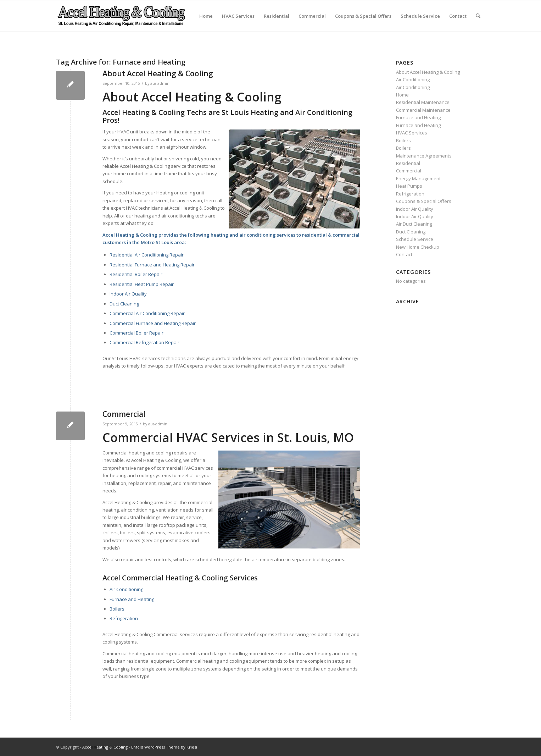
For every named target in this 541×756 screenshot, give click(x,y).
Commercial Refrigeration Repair (144, 342)
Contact (458, 16)
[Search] (478, 16)
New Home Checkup (418, 247)
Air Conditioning (126, 589)
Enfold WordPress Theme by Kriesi (164, 747)
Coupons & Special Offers (363, 16)
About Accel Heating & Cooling (158, 73)
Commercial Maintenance (423, 110)
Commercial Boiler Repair (136, 333)
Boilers (117, 609)
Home (206, 16)
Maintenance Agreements (424, 156)
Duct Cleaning (124, 304)
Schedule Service (420, 16)
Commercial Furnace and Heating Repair (153, 323)
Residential (277, 16)
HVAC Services (238, 16)
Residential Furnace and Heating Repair (152, 265)
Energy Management (418, 178)
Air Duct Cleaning (414, 224)
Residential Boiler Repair (136, 274)
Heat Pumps (409, 186)
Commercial (312, 16)
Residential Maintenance (423, 102)
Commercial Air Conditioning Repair (147, 313)
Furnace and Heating (132, 599)
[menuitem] (478, 16)
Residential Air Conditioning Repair (147, 255)
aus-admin (160, 83)
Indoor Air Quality (128, 294)
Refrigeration (124, 618)
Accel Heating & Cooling (105, 747)
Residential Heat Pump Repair (142, 284)
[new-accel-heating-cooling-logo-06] (121, 16)
